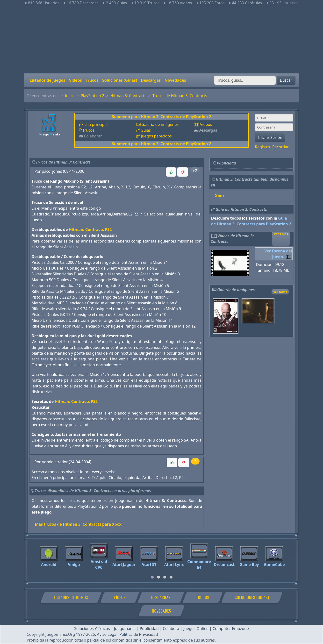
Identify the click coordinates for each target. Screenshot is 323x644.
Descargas (151, 80)
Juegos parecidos (156, 136)
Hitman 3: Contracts (128, 96)
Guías (146, 130)
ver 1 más (281, 234)
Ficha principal (94, 124)
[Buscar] (245, 80)
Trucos (92, 80)
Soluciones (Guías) (120, 80)
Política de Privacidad (139, 634)
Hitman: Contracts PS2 (90, 229)
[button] (171, 172)
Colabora (171, 629)
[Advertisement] (162, 40)
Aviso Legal (107, 634)
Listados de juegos (47, 80)
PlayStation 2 (92, 96)
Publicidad (149, 629)
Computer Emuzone (231, 629)
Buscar (286, 80)
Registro (262, 147)
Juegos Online (196, 629)
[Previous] (32, 557)
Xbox (220, 196)
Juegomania (125, 629)
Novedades (175, 80)
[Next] (291, 557)
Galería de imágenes (160, 124)
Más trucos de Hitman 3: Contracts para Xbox (78, 524)
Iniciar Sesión (270, 137)
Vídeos (75, 80)
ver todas (280, 292)
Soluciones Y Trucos (92, 629)
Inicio (70, 96)
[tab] (152, 577)
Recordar (280, 147)
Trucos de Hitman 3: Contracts (180, 96)
